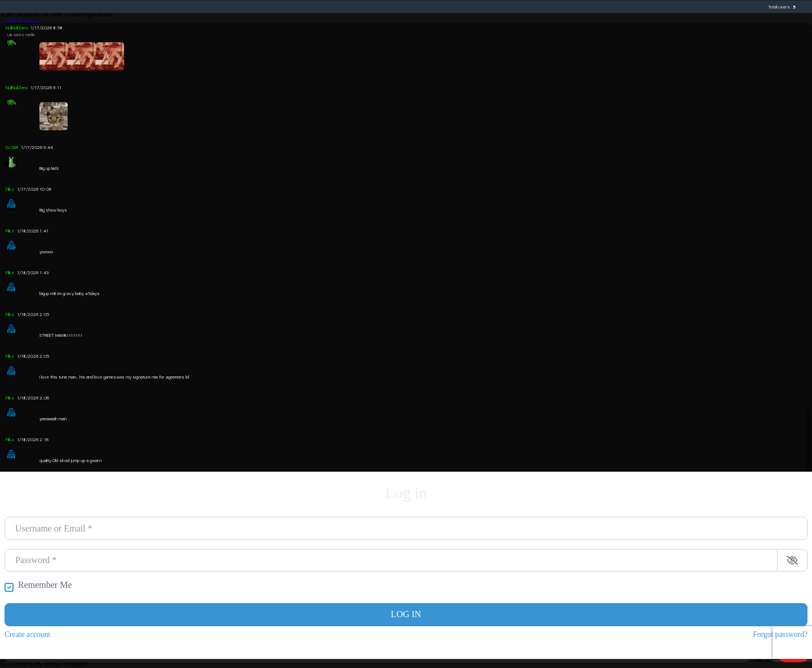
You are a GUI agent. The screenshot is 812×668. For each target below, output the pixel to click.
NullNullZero (17, 28)
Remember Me (45, 585)
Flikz (10, 189)
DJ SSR (12, 147)
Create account (27, 635)
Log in (406, 614)
